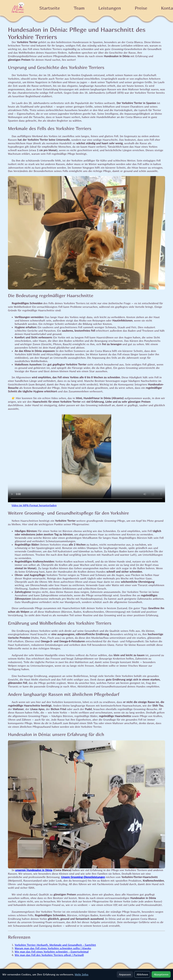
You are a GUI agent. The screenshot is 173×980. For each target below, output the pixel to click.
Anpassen (125, 974)
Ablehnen (142, 974)
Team (79, 8)
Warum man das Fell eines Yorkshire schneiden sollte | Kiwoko (53, 948)
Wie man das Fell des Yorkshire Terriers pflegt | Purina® (49, 955)
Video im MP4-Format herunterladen (34, 505)
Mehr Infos (82, 974)
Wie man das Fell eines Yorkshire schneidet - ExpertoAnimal (52, 952)
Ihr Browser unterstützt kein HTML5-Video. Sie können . (86, 458)
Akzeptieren (161, 974)
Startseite (50, 8)
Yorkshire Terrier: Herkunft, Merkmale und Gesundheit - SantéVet (55, 945)
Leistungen (110, 8)
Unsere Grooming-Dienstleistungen (83, 877)
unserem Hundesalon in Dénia (34, 870)
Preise (141, 8)
